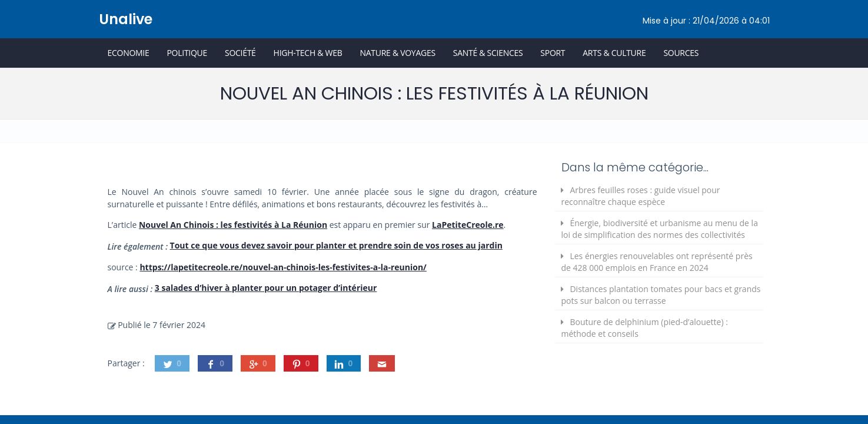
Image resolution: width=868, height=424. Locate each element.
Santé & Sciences (488, 53)
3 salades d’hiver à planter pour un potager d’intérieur (266, 288)
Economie (129, 53)
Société (240, 53)
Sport (553, 53)
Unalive (126, 19)
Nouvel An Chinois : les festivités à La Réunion (233, 225)
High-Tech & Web (308, 53)
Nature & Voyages (398, 53)
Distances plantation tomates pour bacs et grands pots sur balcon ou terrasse (661, 295)
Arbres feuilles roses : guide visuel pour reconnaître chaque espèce (640, 196)
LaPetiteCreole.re (468, 225)
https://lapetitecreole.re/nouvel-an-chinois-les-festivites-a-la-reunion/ (283, 267)
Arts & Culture (614, 53)
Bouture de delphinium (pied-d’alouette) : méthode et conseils (644, 328)
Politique (187, 53)
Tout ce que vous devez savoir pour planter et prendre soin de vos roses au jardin (336, 245)
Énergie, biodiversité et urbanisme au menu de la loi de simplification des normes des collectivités (659, 229)
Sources (681, 53)
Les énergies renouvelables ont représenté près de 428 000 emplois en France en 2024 (656, 262)
